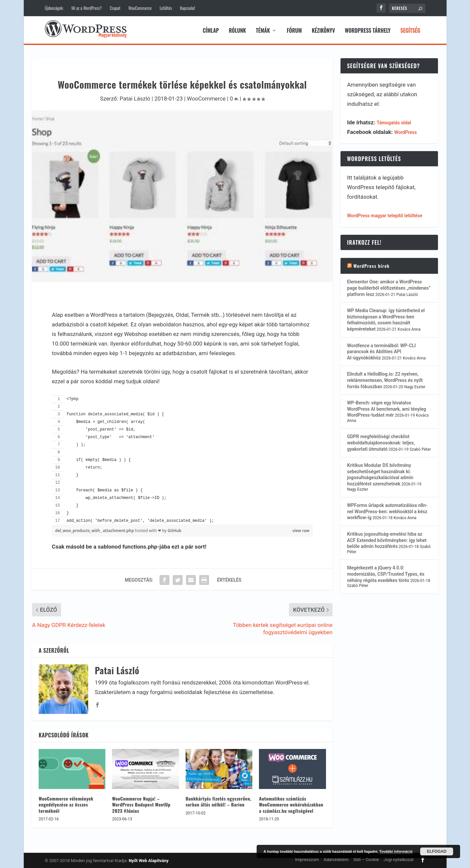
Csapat (115, 8)
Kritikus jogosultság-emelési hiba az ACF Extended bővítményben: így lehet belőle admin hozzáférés (387, 539)
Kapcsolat (188, 8)
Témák (263, 30)
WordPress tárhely (368, 30)
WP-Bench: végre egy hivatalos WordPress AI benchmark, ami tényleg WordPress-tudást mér (387, 408)
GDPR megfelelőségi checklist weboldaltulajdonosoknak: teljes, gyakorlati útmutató (381, 442)
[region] (182, 459)
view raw (301, 530)
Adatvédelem (336, 859)
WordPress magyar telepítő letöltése (385, 215)
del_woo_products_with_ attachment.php (95, 530)
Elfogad (437, 851)
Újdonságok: (54, 8)
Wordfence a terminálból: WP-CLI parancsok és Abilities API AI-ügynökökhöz (381, 351)
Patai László (135, 98)
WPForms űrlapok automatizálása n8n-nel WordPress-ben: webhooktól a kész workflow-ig (387, 510)
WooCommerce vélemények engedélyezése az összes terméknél (66, 803)
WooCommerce (140, 8)
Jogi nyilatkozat (398, 859)
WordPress (405, 131)
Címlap (211, 30)
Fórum (294, 30)
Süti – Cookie (366, 859)
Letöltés (166, 8)
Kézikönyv (323, 30)
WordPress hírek (372, 265)
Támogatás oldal (394, 122)
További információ (396, 851)
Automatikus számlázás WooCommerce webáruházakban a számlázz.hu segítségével (291, 803)
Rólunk (237, 30)
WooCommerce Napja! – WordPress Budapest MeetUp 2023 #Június (141, 803)
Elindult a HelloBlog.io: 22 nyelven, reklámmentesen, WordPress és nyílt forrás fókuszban (385, 379)
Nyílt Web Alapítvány (149, 860)
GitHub (175, 530)
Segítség (410, 30)
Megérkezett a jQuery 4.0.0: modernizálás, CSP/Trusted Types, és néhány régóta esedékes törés (386, 573)
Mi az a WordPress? (87, 8)
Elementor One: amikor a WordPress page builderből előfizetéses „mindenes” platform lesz (389, 287)
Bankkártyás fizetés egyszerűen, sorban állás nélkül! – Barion (218, 800)
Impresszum (307, 859)
